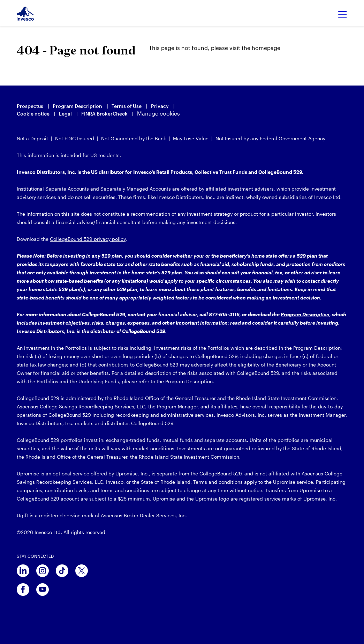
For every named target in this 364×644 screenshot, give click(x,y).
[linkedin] (23, 571)
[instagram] (43, 571)
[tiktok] (62, 571)
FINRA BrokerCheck (104, 114)
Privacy (160, 106)
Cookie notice (33, 114)
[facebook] (23, 590)
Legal (65, 114)
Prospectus (30, 106)
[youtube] (43, 590)
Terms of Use (127, 106)
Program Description (77, 106)
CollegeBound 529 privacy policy (88, 239)
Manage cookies (158, 113)
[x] (82, 571)
